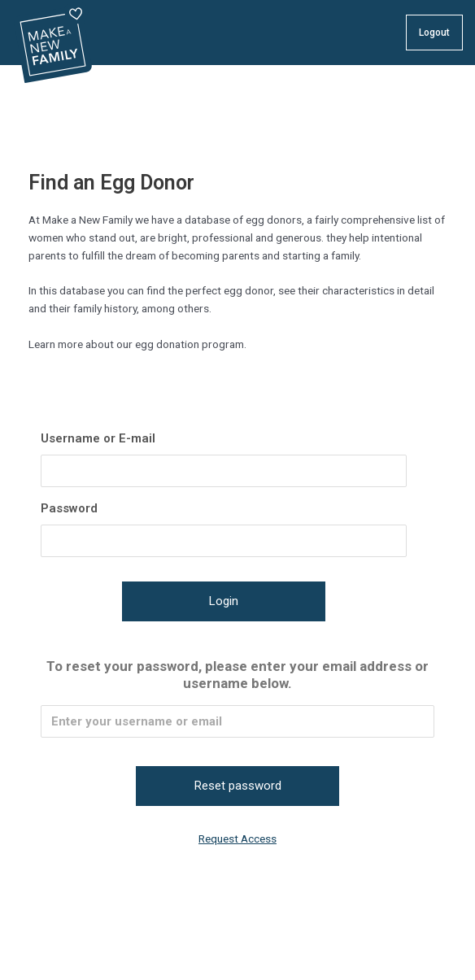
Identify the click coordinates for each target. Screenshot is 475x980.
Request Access (237, 838)
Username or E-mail (98, 438)
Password (69, 508)
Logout (434, 33)
